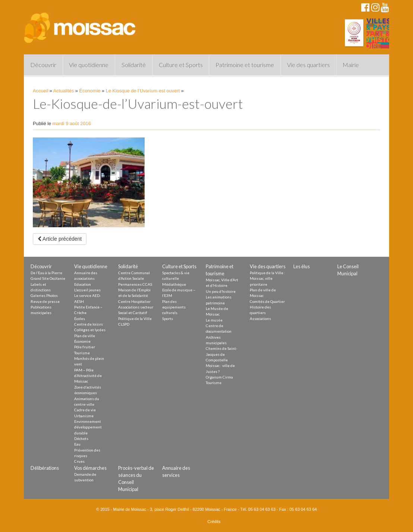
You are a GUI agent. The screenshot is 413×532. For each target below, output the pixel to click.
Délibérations (45, 468)
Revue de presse (45, 301)
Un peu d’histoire (221, 291)
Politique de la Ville (135, 319)
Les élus (302, 266)
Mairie (351, 65)
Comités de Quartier (267, 301)
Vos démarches (90, 468)
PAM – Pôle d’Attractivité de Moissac (88, 376)
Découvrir (43, 65)
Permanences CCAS (135, 284)
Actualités (64, 91)
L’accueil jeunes (87, 290)
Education (83, 284)
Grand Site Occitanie (48, 278)
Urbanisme (84, 416)
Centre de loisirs (89, 324)
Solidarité (134, 65)
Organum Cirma (219, 377)
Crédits (214, 522)
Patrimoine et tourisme (245, 65)
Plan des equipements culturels (174, 307)
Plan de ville (85, 336)
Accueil (40, 91)
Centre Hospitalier (134, 301)
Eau (77, 444)
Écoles (80, 319)
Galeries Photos (44, 295)
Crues (79, 461)
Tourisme (82, 353)
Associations (260, 319)
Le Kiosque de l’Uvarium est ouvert (143, 91)
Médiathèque (174, 284)
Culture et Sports (181, 65)
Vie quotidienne (89, 65)
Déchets (81, 438)
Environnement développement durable (88, 427)
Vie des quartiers (308, 65)
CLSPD (124, 324)
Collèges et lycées (90, 330)
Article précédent (60, 239)
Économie (90, 91)
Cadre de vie (85, 410)
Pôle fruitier (85, 347)
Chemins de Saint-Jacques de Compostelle (222, 354)
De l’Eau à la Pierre (46, 273)
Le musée (214, 320)
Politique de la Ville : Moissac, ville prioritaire (267, 278)
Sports (168, 319)
